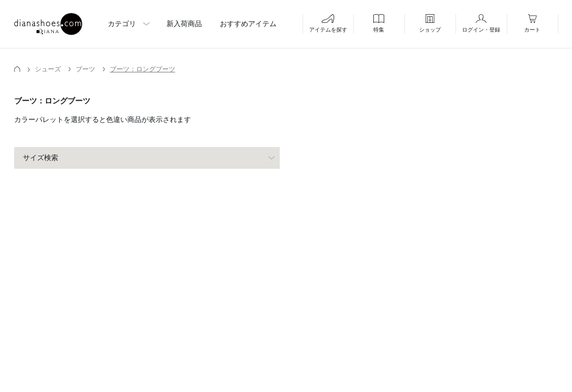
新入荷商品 (184, 24)
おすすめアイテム (248, 24)
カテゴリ (122, 24)
